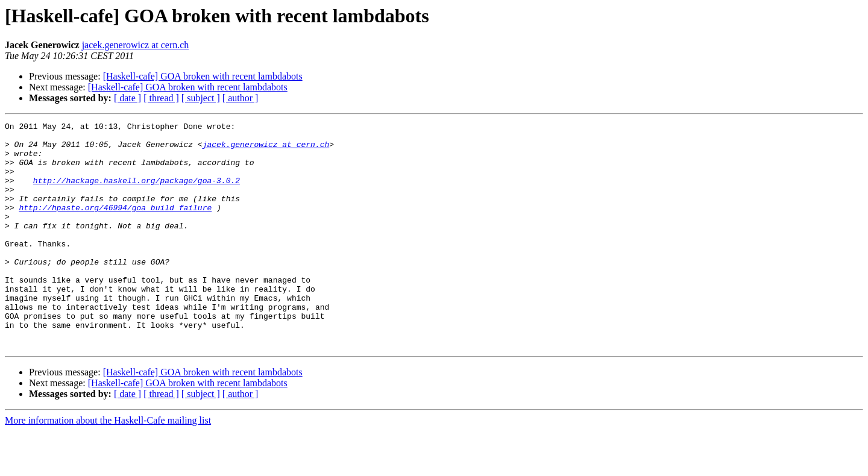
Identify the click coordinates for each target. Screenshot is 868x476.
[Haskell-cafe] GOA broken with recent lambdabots (203, 76)
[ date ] (127, 98)
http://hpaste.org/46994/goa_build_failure (115, 225)
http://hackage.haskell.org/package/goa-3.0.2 (137, 193)
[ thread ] (161, 98)
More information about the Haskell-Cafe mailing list (108, 465)
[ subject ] (201, 98)
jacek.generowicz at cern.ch (136, 45)
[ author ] (241, 98)
